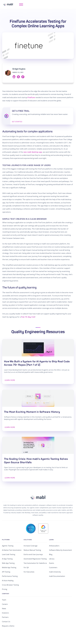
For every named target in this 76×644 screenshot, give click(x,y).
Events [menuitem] (52, 572)
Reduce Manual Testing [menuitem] (32, 559)
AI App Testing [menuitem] (7, 568)
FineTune (31, 97)
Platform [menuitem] (6, 549)
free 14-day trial (28, 317)
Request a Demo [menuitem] (8, 635)
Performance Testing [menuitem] (10, 585)
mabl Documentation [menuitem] (57, 585)
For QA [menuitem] (26, 577)
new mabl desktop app (33, 152)
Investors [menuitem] (5, 622)
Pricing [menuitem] (5, 599)
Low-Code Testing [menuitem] (9, 564)
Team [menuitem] (4, 609)
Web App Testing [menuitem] (8, 572)
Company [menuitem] (6, 603)
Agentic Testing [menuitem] (8, 555)
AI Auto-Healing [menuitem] (8, 590)
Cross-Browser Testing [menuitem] (10, 594)
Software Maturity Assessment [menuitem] (60, 559)
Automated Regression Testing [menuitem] (35, 568)
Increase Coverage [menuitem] (31, 555)
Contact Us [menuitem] (6, 631)
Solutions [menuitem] (28, 549)
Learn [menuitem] (51, 549)
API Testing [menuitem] (6, 581)
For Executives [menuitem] (29, 581)
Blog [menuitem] (51, 564)
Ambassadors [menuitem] (54, 555)
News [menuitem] (4, 618)
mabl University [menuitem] (55, 581)
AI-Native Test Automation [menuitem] (12, 559)
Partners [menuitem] (5, 627)
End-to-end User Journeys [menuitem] (33, 564)
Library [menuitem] (52, 568)
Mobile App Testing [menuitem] (9, 577)
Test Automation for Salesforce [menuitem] (35, 572)
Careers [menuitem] (5, 613)
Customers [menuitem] (53, 577)
